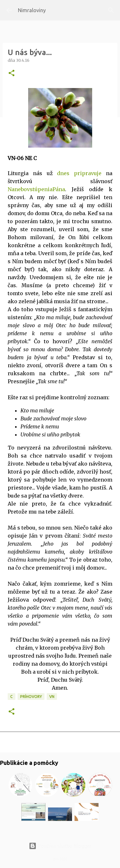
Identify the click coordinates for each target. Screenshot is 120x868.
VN (52, 697)
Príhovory (31, 697)
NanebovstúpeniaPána (36, 189)
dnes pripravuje (79, 173)
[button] (12, 73)
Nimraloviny (32, 10)
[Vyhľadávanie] (111, 10)
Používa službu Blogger (60, 846)
